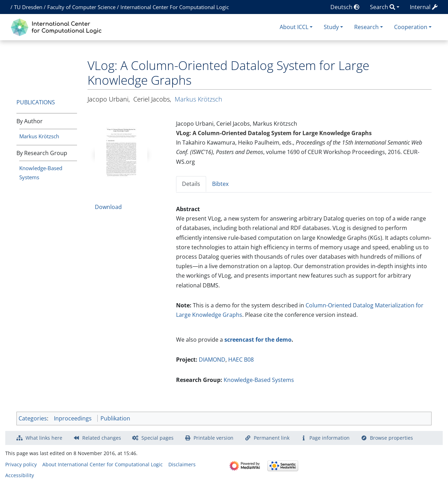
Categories (33, 418)
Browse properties (391, 438)
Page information (330, 438)
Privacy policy (21, 464)
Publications (36, 102)
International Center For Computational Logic (175, 7)
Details (191, 184)
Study (331, 27)
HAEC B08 (241, 360)
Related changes (102, 438)
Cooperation (411, 27)
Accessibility (20, 475)
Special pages (157, 438)
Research (366, 27)
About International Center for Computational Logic (103, 464)
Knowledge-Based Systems (259, 380)
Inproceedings (73, 418)
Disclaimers (182, 464)
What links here (44, 438)
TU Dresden (28, 7)
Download (108, 207)
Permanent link (272, 438)
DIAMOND (212, 360)
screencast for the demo (258, 340)
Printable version (213, 438)
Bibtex (220, 184)
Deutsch (345, 7)
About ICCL (294, 27)
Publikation (115, 418)
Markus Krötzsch (39, 136)
